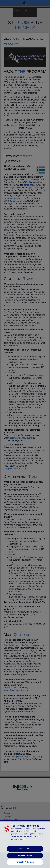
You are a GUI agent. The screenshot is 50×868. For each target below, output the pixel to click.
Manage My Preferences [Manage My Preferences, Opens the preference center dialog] (25, 862)
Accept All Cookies (25, 849)
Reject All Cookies (25, 855)
